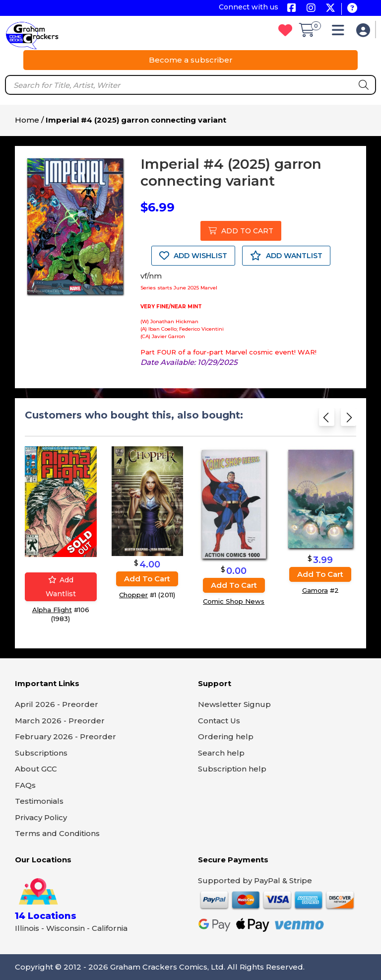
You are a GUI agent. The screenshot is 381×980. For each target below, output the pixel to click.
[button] (341, 33)
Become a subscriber (191, 60)
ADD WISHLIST (193, 256)
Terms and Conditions (57, 833)
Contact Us (219, 721)
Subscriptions (41, 753)
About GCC (36, 769)
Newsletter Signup (234, 704)
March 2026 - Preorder (60, 721)
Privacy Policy (41, 817)
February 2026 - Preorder (65, 736)
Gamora (315, 590)
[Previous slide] (327, 420)
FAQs (25, 785)
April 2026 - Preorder (57, 704)
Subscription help (232, 769)
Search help (221, 753)
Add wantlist (61, 587)
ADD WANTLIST (286, 256)
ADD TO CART (241, 231)
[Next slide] (349, 420)
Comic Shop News (234, 601)
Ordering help (226, 736)
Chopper (133, 594)
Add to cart (147, 578)
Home (27, 120)
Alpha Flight (52, 610)
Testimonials (39, 801)
